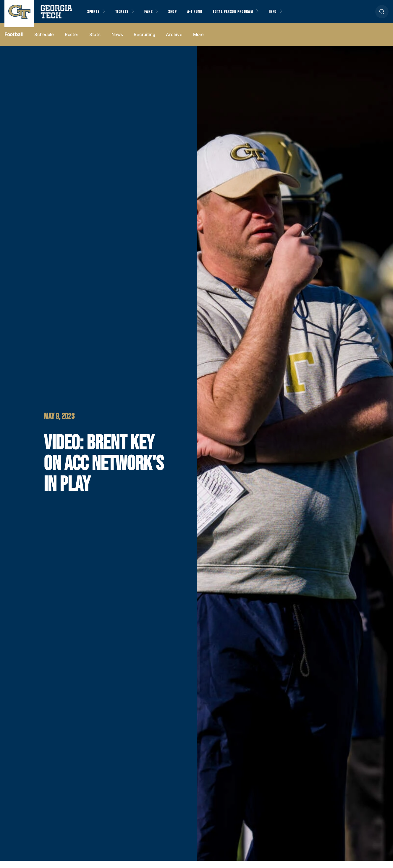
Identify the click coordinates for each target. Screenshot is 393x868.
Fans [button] (157, 15)
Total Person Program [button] (250, 15)
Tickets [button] (127, 15)
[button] (382, 15)
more (198, 42)
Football (14, 42)
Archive (174, 42)
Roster (72, 42)
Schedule (44, 42)
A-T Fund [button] (208, 15)
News (117, 42)
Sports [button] (94, 15)
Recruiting (144, 42)
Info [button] (296, 15)
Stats (95, 42)
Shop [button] (183, 15)
